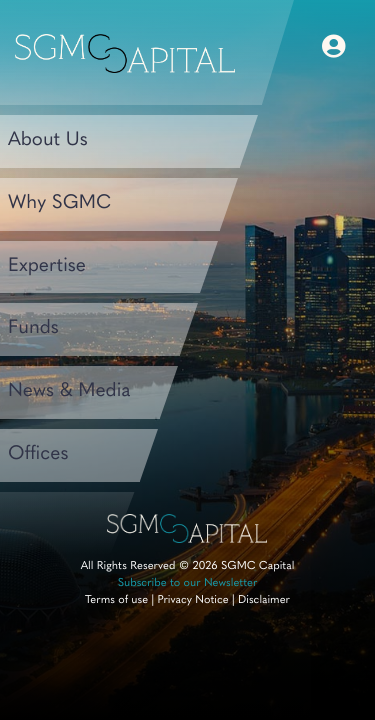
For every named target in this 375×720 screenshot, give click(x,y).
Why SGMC (59, 203)
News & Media (69, 391)
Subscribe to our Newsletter (188, 583)
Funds (33, 328)
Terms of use (116, 600)
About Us (48, 140)
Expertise (47, 266)
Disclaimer (264, 600)
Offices (38, 454)
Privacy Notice (192, 600)
